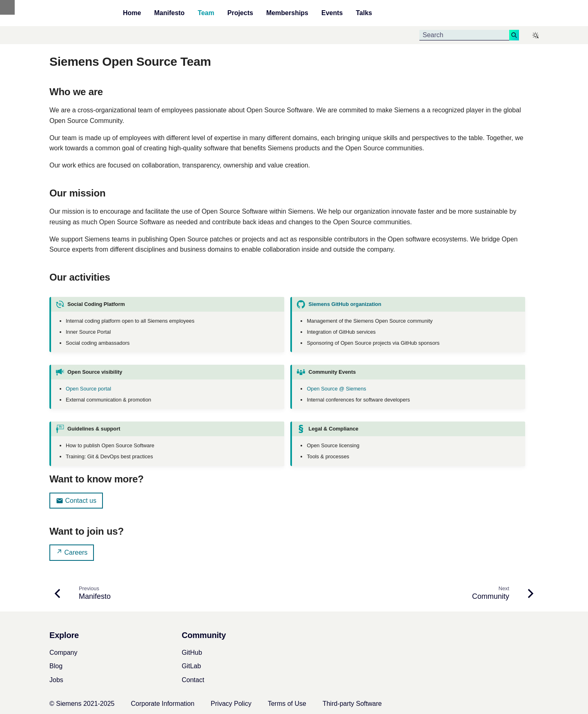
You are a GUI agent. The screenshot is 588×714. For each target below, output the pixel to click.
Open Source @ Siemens (336, 389)
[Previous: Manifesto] (84, 594)
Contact (193, 680)
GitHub (192, 653)
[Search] (464, 35)
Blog (56, 666)
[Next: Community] (502, 594)
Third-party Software (352, 704)
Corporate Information (163, 704)
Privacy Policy (231, 704)
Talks (364, 13)
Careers (72, 552)
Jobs (56, 680)
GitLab (191, 666)
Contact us (76, 501)
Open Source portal (88, 389)
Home (132, 13)
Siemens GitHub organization (345, 304)
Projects (240, 13)
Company (63, 653)
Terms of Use (287, 704)
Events (332, 13)
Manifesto (169, 13)
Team (206, 13)
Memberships (287, 13)
